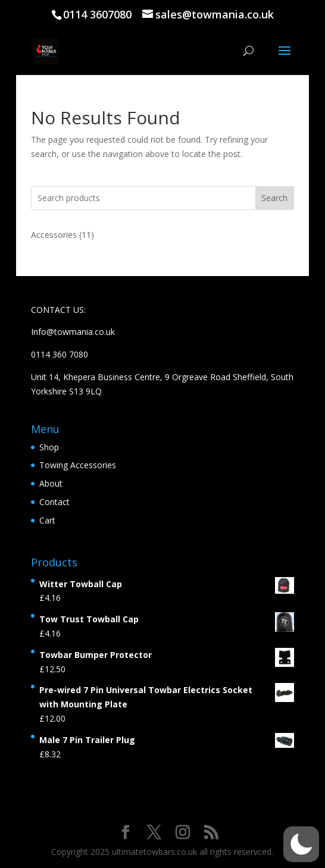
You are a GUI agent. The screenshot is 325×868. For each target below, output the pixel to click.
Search (274, 198)
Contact (54, 502)
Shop (49, 447)
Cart (47, 520)
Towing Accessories (78, 465)
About (51, 483)
